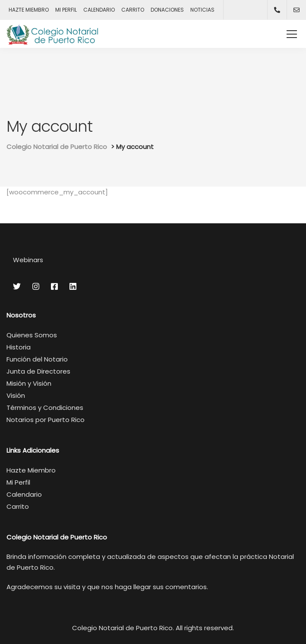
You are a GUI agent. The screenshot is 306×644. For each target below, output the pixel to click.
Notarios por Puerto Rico (46, 420)
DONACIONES (167, 10)
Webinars (28, 260)
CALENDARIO (99, 10)
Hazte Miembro (31, 470)
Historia (19, 347)
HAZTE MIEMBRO (29, 10)
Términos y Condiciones (45, 408)
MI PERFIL (66, 10)
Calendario (24, 494)
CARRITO (133, 10)
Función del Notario (37, 359)
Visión (16, 395)
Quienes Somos (32, 335)
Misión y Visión (29, 383)
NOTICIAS (202, 10)
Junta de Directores (38, 371)
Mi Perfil (18, 482)
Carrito (18, 506)
